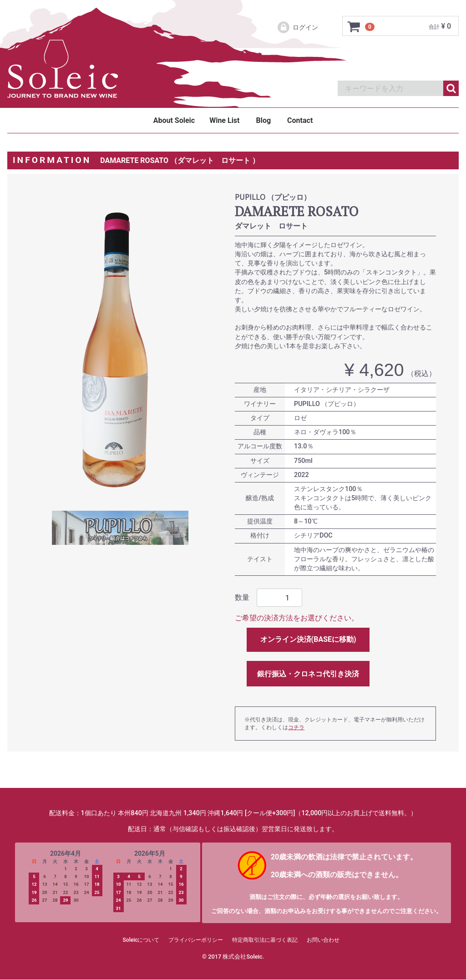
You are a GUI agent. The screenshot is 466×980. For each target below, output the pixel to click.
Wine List (224, 120)
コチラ (296, 727)
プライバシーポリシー (196, 940)
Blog (263, 120)
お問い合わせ (323, 940)
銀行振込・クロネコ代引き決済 (308, 674)
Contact (300, 120)
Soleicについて (141, 940)
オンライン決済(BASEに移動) (308, 639)
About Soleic (174, 120)
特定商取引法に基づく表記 (265, 940)
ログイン (297, 27)
